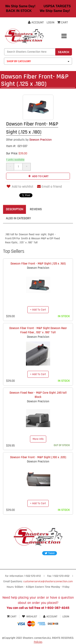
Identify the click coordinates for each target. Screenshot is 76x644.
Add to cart (38, 176)
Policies (38, 642)
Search (64, 52)
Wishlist (30, 617)
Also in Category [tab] (18, 218)
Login (50, 22)
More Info (38, 439)
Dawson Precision (29, 140)
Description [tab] (14, 209)
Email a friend (49, 187)
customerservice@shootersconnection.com (48, 581)
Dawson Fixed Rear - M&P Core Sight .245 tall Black (38, 395)
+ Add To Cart (38, 310)
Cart (12, 617)
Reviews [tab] (36, 209)
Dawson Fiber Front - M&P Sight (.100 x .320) (38, 457)
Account (36, 22)
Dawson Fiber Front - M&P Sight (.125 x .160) (38, 264)
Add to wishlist (20, 187)
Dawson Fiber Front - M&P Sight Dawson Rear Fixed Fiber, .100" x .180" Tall (38, 330)
